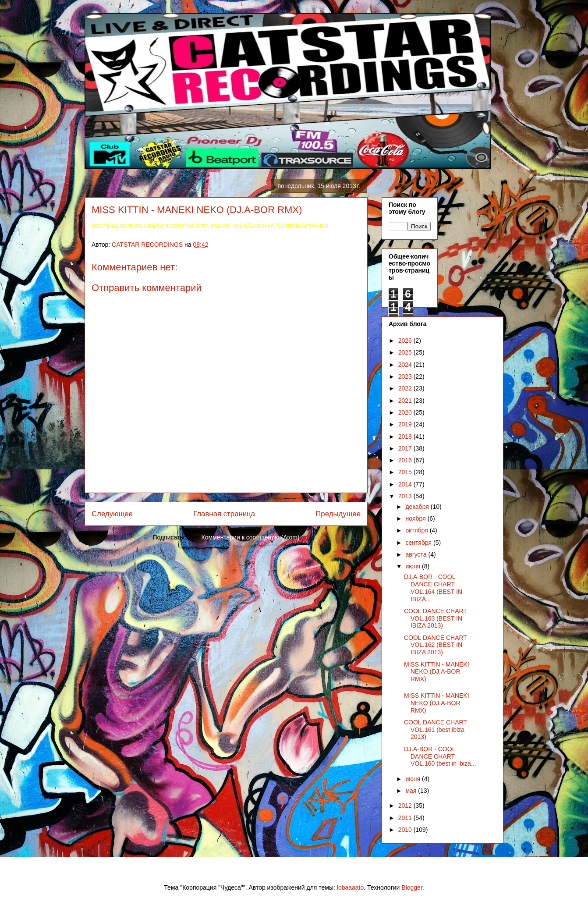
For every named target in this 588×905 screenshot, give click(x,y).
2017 (406, 448)
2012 (406, 806)
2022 (406, 388)
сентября (419, 543)
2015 (406, 472)
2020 (406, 412)
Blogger (412, 887)
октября (417, 530)
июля (414, 566)
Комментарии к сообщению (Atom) (251, 537)
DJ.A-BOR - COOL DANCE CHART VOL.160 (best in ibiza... (440, 756)
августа (417, 554)
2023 (406, 376)
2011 (406, 818)
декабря (418, 507)
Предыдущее (338, 514)
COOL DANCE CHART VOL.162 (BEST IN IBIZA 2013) (436, 645)
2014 (406, 484)
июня (414, 779)
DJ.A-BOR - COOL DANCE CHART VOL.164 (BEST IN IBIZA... (433, 588)
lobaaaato (351, 887)
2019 (406, 424)
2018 (406, 437)
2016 (406, 460)
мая (412, 791)
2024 (406, 365)
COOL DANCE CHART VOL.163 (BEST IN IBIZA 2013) (436, 618)
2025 (406, 352)
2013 (406, 496)
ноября (416, 518)
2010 (406, 830)
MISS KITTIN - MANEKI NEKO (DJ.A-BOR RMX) (437, 672)
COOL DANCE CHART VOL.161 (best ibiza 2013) (436, 730)
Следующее (112, 514)
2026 (406, 341)
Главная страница (224, 514)
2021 (406, 401)
